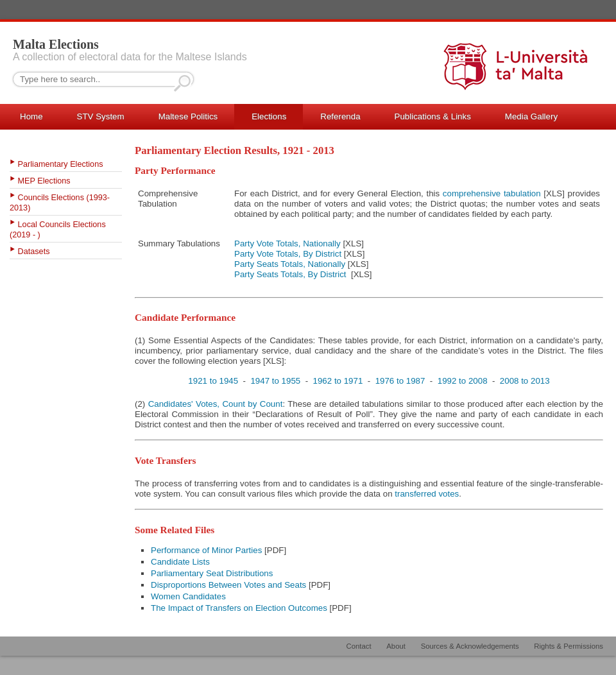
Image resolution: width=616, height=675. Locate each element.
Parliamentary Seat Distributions (212, 573)
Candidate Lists (180, 562)
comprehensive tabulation (492, 193)
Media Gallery (531, 116)
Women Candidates (188, 596)
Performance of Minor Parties (206, 550)
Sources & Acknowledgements (470, 646)
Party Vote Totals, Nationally (287, 244)
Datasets (34, 252)
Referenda (340, 116)
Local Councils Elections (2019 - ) (58, 230)
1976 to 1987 (400, 381)
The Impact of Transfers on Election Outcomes (239, 608)
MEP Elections (44, 181)
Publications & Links (433, 116)
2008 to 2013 (525, 381)
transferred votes (427, 494)
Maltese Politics (188, 116)
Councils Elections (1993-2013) (60, 203)
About (396, 646)
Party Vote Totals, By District (288, 254)
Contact (359, 646)
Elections (269, 116)
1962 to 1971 (338, 381)
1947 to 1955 (275, 381)
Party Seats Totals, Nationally (290, 264)
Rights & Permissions (569, 646)
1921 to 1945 (213, 381)
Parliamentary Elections (61, 164)
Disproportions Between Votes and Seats (228, 585)
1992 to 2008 (463, 381)
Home (31, 116)
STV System (101, 116)
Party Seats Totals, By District (290, 274)
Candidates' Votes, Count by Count (216, 404)
